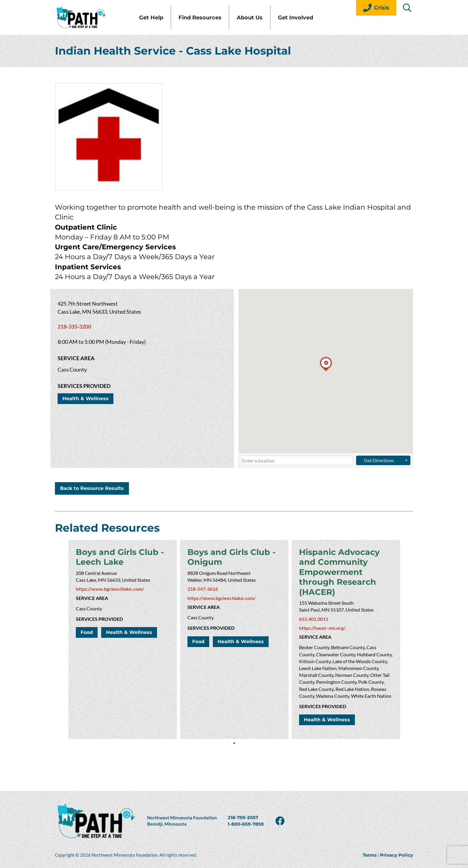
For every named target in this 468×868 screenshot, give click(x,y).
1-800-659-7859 (246, 824)
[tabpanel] (123, 652)
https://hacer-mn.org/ (322, 644)
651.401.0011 (314, 634)
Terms (370, 855)
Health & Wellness (86, 411)
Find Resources (223, 24)
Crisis (376, 8)
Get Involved (318, 24)
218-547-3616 (203, 602)
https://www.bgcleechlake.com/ (110, 602)
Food (87, 646)
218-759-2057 (243, 818)
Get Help (174, 24)
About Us (273, 24)
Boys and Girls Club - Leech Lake (122, 570)
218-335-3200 (74, 339)
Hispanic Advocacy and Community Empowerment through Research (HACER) (342, 586)
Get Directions (379, 472)
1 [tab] (234, 756)
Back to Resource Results (92, 500)
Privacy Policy (397, 855)
